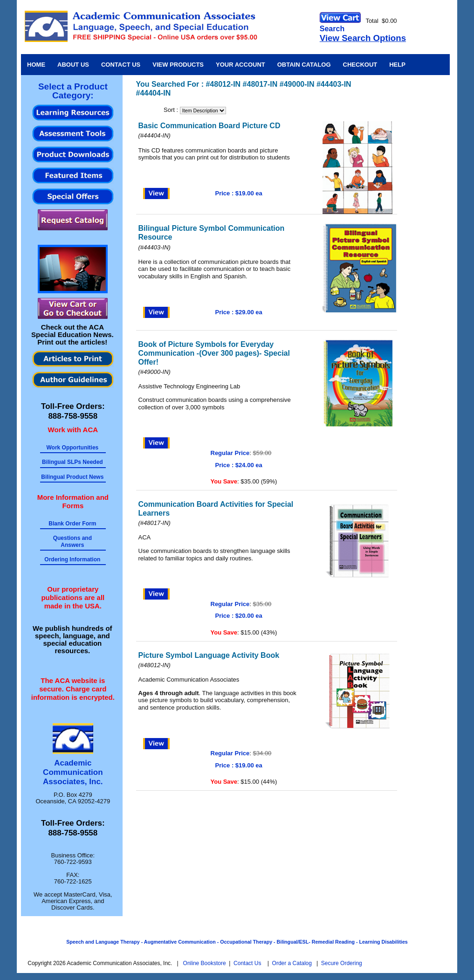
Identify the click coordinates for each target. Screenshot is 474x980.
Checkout (360, 65)
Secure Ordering (342, 963)
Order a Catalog (292, 963)
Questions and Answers (72, 541)
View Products (178, 65)
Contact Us (121, 65)
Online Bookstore (205, 963)
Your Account (240, 65)
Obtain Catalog (304, 65)
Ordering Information (72, 559)
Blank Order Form (72, 524)
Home (36, 65)
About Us (73, 65)
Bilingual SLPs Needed (72, 462)
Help (397, 65)
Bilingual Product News (72, 477)
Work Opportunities (72, 448)
